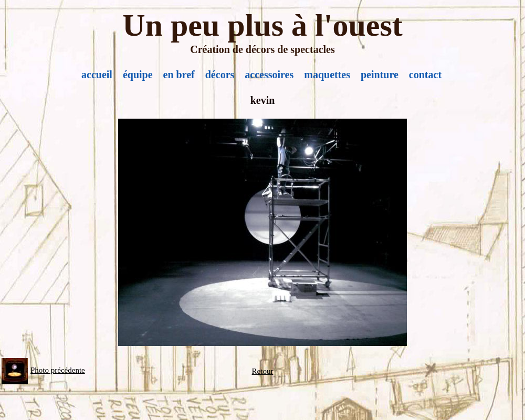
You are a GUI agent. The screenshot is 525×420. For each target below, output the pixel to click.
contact (425, 75)
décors (220, 75)
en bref (179, 75)
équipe (138, 75)
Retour (263, 371)
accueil (97, 75)
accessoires (269, 75)
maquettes (327, 75)
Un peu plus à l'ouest (262, 25)
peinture (380, 75)
